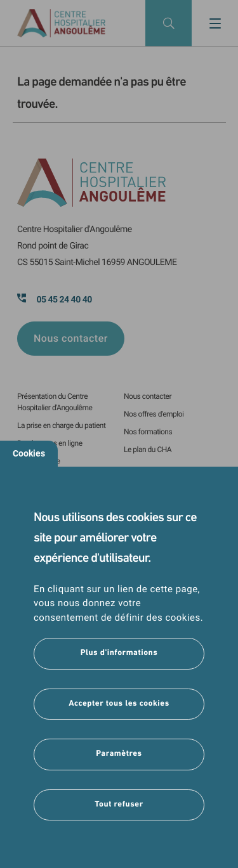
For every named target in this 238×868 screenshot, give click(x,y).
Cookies (29, 453)
